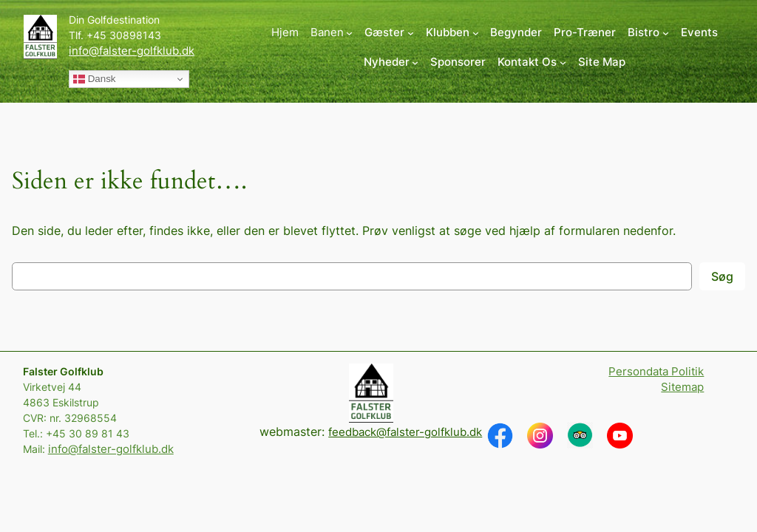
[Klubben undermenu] (452, 33)
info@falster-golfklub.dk (132, 51)
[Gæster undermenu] (389, 33)
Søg (722, 276)
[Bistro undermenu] (648, 33)
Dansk (94, 79)
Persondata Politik (656, 372)
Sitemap (682, 387)
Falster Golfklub (63, 371)
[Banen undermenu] (332, 33)
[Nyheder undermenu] (391, 62)
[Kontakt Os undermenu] (532, 62)
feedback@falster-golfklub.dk (405, 432)
